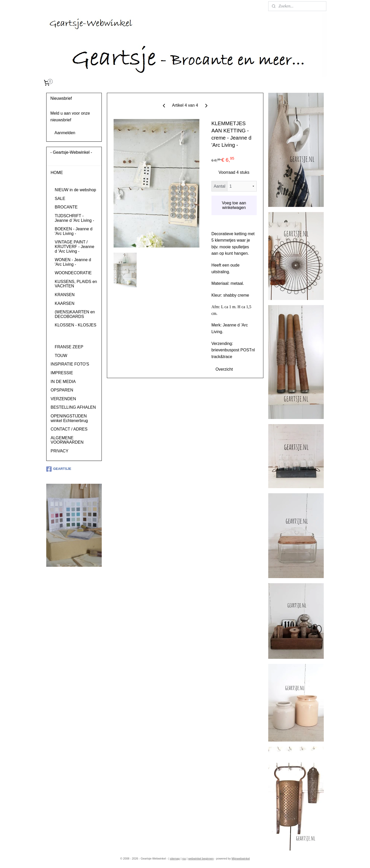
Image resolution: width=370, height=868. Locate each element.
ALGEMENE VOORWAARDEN (67, 440)
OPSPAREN (62, 390)
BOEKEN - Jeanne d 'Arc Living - (74, 231)
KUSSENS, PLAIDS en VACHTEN (76, 284)
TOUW (61, 356)
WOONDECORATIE (73, 273)
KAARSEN (64, 303)
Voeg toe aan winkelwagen (234, 205)
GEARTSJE (59, 469)
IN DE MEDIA (63, 382)
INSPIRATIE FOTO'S (70, 364)
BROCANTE (66, 207)
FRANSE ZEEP (69, 347)
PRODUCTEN (64, 181)
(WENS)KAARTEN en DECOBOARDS (75, 314)
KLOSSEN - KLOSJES (76, 325)
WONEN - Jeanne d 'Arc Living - (73, 262)
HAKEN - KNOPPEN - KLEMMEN (75, 336)
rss (184, 858)
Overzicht (224, 369)
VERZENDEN (63, 399)
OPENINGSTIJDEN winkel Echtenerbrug (69, 418)
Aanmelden (65, 133)
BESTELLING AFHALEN (73, 407)
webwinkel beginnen (201, 858)
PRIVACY (59, 451)
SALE (60, 199)
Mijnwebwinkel (241, 858)
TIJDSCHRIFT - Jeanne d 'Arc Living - (74, 218)
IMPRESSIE (62, 373)
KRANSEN (65, 295)
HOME (57, 173)
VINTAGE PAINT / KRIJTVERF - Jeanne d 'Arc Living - (75, 246)
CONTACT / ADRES (69, 429)
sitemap (175, 858)
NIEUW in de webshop (75, 190)
